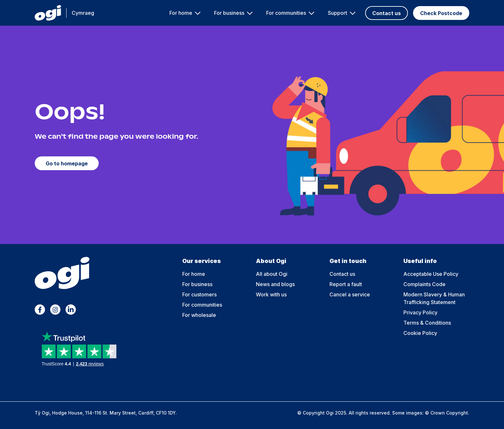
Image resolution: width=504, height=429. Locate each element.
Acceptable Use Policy (431, 274)
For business (229, 13)
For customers (199, 294)
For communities (286, 13)
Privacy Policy (420, 312)
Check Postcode (441, 13)
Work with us (271, 294)
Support (337, 13)
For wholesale (199, 315)
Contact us (387, 13)
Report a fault (346, 284)
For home (181, 13)
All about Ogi (272, 274)
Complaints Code (424, 284)
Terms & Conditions (427, 323)
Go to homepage (67, 163)
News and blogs (275, 284)
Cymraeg (83, 13)
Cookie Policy (420, 333)
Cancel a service (350, 294)
